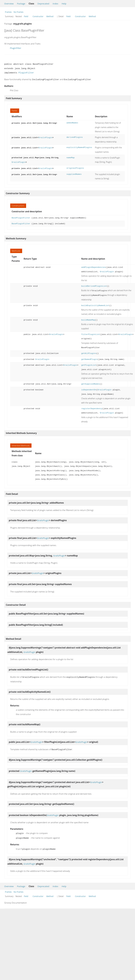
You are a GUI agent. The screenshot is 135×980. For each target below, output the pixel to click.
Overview (9, 4)
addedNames (72, 123)
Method (50, 16)
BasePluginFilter (21, 217)
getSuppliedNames (90, 382)
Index (55, 4)
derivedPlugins (75, 137)
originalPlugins (75, 168)
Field (26, 16)
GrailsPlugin (45, 137)
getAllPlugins (89, 352)
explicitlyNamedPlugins (79, 147)
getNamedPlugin (89, 358)
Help (64, 4)
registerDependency (92, 407)
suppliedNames (74, 173)
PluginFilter (16, 48)
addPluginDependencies (93, 266)
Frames (8, 12)
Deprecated (43, 4)
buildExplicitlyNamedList (95, 304)
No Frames (19, 12)
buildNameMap (88, 319)
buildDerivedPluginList (94, 285)
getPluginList (89, 363)
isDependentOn (89, 388)
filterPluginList (90, 333)
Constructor (38, 16)
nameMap (70, 157)
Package (21, 4)
